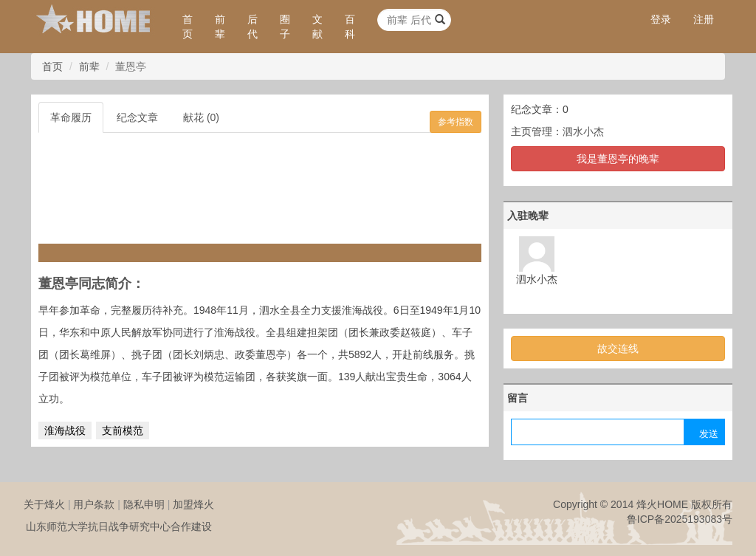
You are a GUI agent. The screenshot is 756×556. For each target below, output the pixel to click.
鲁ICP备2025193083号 (680, 519)
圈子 (285, 27)
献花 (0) (201, 117)
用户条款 (94, 504)
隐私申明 (144, 504)
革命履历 (71, 117)
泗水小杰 (583, 131)
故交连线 (618, 349)
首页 (188, 27)
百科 (350, 27)
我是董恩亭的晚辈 (618, 159)
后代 (252, 27)
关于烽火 (44, 504)
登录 (661, 19)
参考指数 (456, 122)
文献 (317, 27)
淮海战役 (65, 430)
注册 (704, 19)
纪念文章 (137, 117)
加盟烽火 (193, 504)
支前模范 (123, 430)
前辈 (220, 27)
